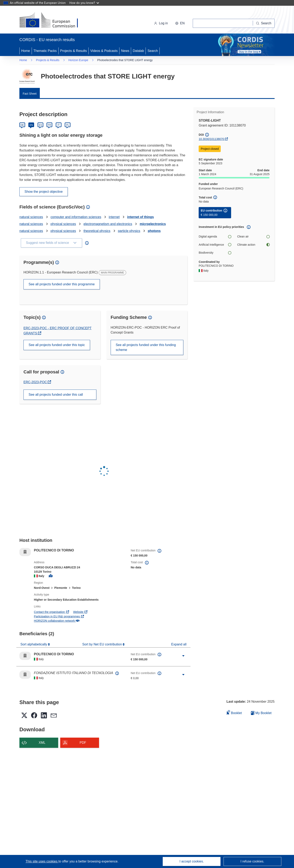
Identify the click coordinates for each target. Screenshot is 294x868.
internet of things (141, 217)
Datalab (138, 51)
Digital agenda (215, 237)
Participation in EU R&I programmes (59, 616)
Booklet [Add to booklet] (234, 712)
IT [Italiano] (58, 125)
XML (42, 743)
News (125, 51)
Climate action (253, 245)
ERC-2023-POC (37, 382)
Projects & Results (74, 51)
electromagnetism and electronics (108, 224)
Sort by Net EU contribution (102, 644)
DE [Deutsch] (22, 125)
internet (114, 217)
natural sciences (31, 217)
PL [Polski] (68, 125)
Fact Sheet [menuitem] (30, 94)
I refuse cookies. (252, 861)
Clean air (253, 237)
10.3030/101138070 (211, 139)
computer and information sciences (76, 217)
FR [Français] (49, 125)
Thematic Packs (45, 51)
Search (153, 51)
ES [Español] (40, 125)
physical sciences (63, 224)
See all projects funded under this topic (57, 345)
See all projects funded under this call (56, 395)
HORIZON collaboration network (57, 621)
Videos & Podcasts (104, 51)
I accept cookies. (192, 861)
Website (80, 612)
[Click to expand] (183, 656)
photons (154, 231)
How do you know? (84, 3)
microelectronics (153, 224)
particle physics (129, 231)
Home (26, 51)
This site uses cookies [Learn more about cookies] (42, 861)
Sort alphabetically (34, 644)
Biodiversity (215, 253)
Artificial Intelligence (215, 245)
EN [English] (31, 125)
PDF (83, 743)
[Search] (264, 23)
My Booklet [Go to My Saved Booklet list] (261, 713)
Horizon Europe (78, 60)
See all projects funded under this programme (62, 284)
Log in (161, 23)
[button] (180, 23)
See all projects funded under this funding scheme (146, 347)
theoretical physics (97, 231)
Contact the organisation (52, 612)
